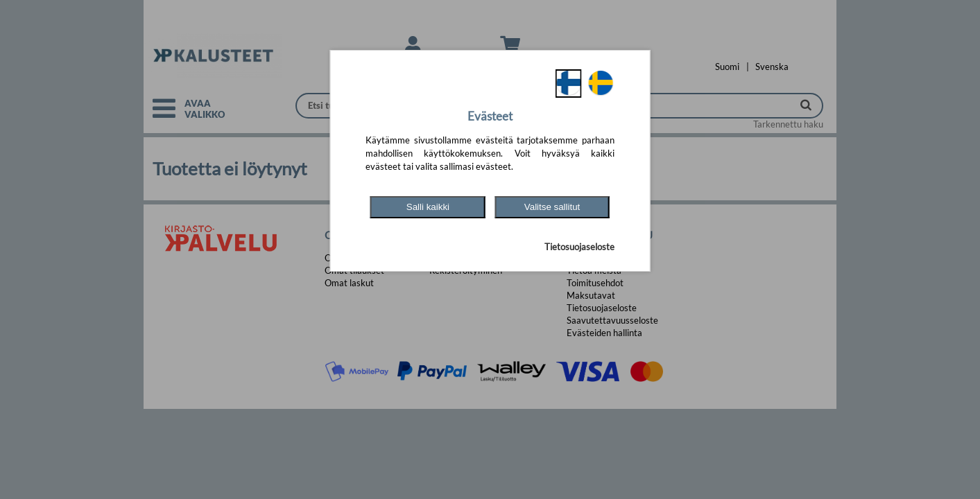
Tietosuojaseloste (579, 247)
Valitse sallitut (552, 207)
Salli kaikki (428, 207)
